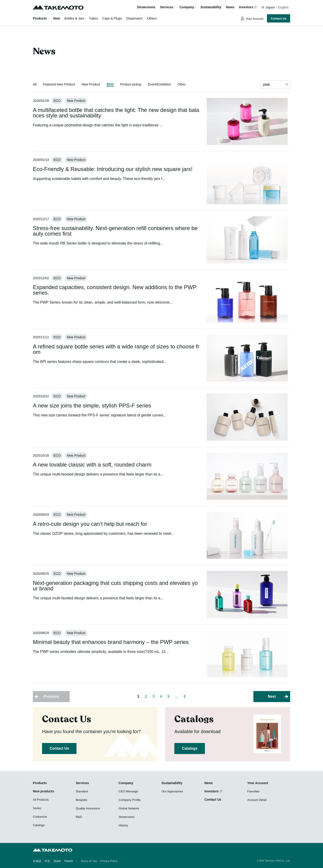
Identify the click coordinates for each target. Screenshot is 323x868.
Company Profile (130, 800)
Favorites (253, 791)
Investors (246, 7)
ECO (110, 84)
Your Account (254, 19)
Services (82, 783)
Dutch (57, 861)
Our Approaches (172, 791)
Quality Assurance (88, 808)
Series (37, 808)
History (123, 825)
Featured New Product (59, 84)
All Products (41, 800)
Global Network (129, 808)
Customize (40, 817)
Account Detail (257, 800)
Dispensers (134, 18)
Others (152, 18)
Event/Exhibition (159, 84)
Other (182, 84)
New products (44, 791)
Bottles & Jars (74, 18)
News (230, 7)
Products (40, 18)
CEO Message (128, 791)
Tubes (93, 18)
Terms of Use (89, 861)
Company (126, 783)
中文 (47, 861)
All (35, 84)
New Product (91, 84)
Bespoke (82, 800)
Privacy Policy (109, 861)
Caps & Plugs (112, 18)
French (69, 861)
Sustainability (211, 7)
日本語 (37, 861)
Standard (82, 791)
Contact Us (279, 18)
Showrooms (146, 7)
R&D (79, 817)
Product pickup (131, 84)
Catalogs (190, 748)
